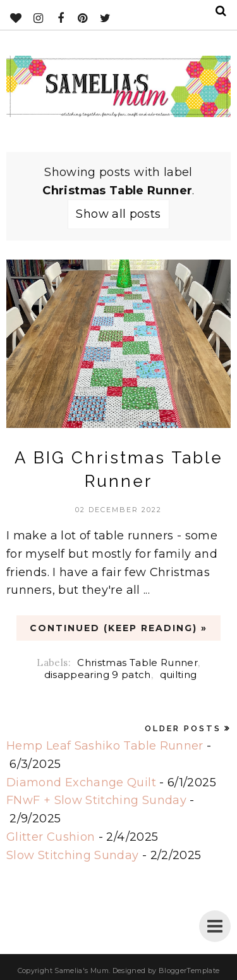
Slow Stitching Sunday (73, 855)
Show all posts (118, 214)
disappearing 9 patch (98, 675)
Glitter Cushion (51, 837)
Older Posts (183, 728)
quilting (179, 675)
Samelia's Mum (82, 971)
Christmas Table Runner (137, 663)
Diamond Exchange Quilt (81, 782)
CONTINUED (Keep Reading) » (118, 628)
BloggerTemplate (189, 971)
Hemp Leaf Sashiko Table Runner (105, 746)
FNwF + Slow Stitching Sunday (96, 800)
